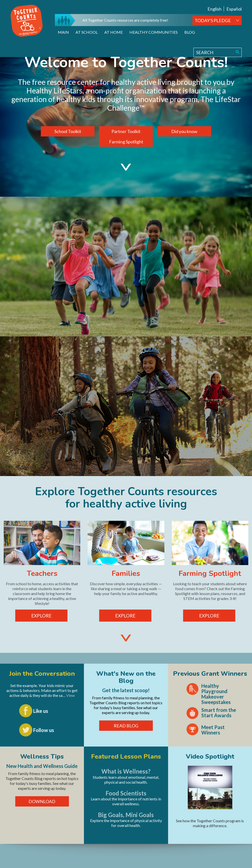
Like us (41, 711)
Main (63, 32)
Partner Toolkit (126, 131)
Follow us (44, 730)
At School (87, 32)
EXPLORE (41, 616)
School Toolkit (68, 131)
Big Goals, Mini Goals (126, 815)
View (71, 695)
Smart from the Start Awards (219, 713)
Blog (190, 32)
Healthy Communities (154, 32)
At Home (114, 32)
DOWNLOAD (42, 801)
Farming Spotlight (126, 142)
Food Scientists (126, 793)
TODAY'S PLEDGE (213, 20)
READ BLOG (126, 726)
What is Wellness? (126, 771)
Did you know (184, 131)
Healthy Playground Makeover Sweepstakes (216, 694)
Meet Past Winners (213, 730)
